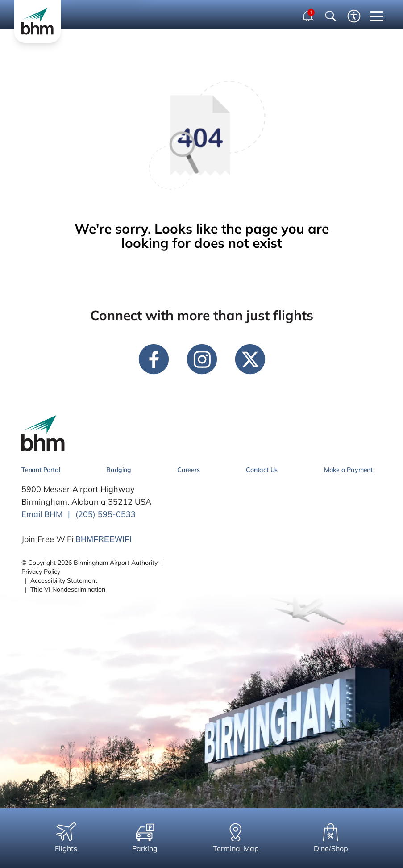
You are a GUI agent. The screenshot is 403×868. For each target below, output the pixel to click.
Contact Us (262, 470)
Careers (189, 470)
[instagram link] (202, 359)
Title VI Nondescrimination (68, 589)
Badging (119, 470)
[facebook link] (154, 359)
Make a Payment (348, 470)
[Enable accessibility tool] (354, 16)
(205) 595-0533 (106, 514)
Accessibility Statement (64, 580)
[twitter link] (250, 359)
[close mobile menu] (377, 16)
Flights (66, 838)
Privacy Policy (41, 572)
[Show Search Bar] (331, 16)
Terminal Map (236, 838)
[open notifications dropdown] (308, 16)
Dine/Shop (331, 838)
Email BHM (42, 514)
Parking (145, 838)
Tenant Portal (41, 470)
